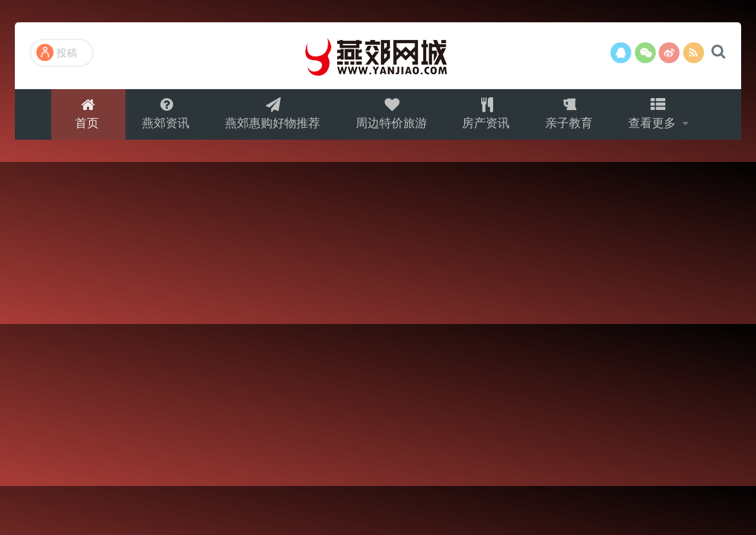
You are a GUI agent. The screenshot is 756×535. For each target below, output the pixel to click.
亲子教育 (572, 116)
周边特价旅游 (391, 116)
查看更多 (658, 116)
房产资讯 (487, 116)
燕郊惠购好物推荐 (270, 116)
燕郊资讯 (162, 116)
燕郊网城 (378, 56)
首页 (82, 116)
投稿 (57, 52)
